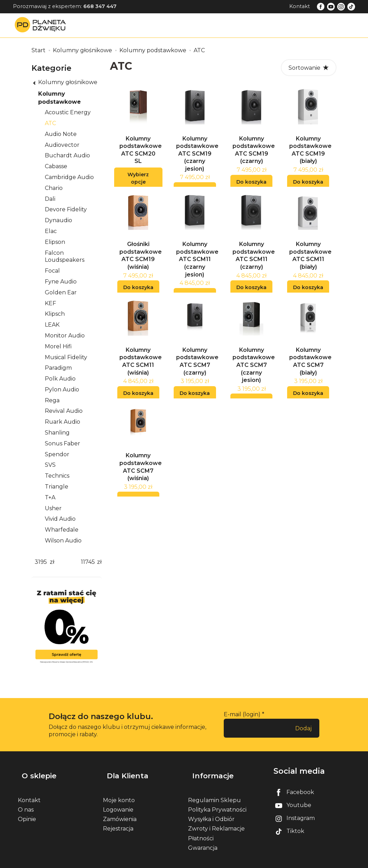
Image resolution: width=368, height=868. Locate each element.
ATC (50, 123)
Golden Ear (61, 292)
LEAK (52, 325)
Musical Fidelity (66, 357)
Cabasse (56, 166)
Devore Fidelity (66, 209)
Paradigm (58, 368)
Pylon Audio (62, 389)
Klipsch (55, 314)
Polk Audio (60, 379)
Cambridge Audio (69, 177)
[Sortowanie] (309, 68)
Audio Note (61, 134)
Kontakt (300, 6)
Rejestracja (118, 819)
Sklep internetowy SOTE (323, 861)
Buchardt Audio (67, 155)
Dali (50, 199)
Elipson (55, 242)
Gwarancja (203, 838)
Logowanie (118, 800)
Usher (53, 508)
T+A (50, 497)
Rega (52, 400)
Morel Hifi (58, 346)
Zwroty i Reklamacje (216, 819)
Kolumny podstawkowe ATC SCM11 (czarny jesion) (197, 268)
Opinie (27, 810)
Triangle (57, 487)
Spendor (57, 454)
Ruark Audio (63, 422)
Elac (51, 231)
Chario (54, 188)
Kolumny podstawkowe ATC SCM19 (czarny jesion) (197, 158)
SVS (50, 465)
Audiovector (62, 145)
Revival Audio (64, 411)
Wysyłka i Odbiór (211, 810)
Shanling (57, 433)
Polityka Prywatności (217, 800)
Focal (52, 271)
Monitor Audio (65, 336)
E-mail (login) (242, 714)
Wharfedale (62, 530)
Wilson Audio (63, 541)
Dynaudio (58, 220)
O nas (26, 800)
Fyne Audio (61, 282)
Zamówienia (120, 810)
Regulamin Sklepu (214, 791)
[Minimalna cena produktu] (41, 562)
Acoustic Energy (68, 112)
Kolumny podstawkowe (60, 98)
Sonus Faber (63, 443)
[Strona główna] (42, 25)
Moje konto (119, 791)
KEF (50, 303)
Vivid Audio (60, 519)
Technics (57, 476)
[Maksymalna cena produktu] (88, 562)
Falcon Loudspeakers (65, 257)
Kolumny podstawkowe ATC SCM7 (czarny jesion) (254, 378)
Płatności (201, 829)
